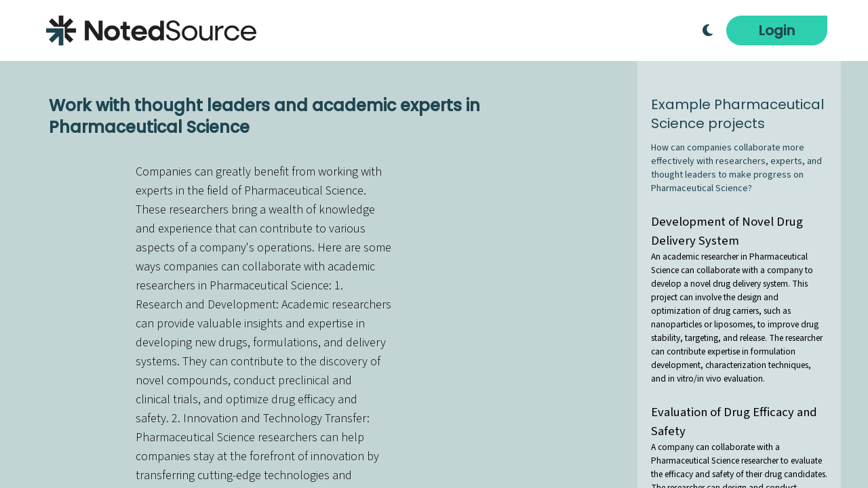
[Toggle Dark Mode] (708, 30)
